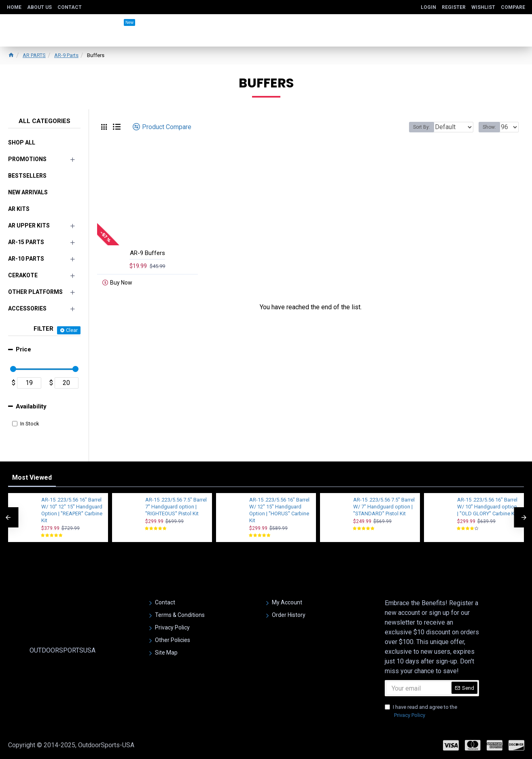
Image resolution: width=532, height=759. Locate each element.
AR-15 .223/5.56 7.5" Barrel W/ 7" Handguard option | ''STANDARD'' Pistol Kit (384, 507)
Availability (31, 406)
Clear (72, 330)
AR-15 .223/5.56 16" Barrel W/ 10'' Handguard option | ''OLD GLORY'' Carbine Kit (487, 507)
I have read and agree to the (421, 711)
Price (23, 349)
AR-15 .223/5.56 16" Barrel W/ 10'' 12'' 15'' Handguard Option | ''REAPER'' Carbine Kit (72, 510)
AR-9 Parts (66, 55)
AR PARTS (34, 55)
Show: (492, 127)
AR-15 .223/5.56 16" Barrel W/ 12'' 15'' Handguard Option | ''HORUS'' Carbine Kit (279, 510)
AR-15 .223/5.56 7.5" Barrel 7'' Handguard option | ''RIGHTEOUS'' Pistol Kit (176, 507)
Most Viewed (32, 477)
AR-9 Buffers (147, 253)
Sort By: (415, 127)
